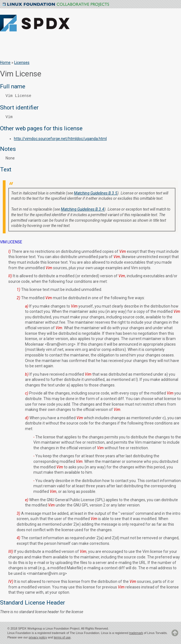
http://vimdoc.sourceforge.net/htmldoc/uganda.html (60, 139)
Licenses (22, 63)
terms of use (62, 637)
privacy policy (38, 637)
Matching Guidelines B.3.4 (83, 209)
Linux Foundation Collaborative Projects (56, 5)
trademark (136, 633)
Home (5, 63)
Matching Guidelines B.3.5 (96, 193)
